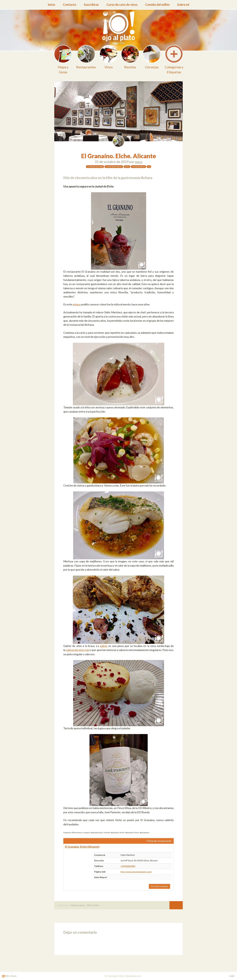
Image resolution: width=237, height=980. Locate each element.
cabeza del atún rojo (77, 650)
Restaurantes (78, 905)
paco (139, 162)
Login (232, 976)
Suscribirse (91, 5)
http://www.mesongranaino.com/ (136, 872)
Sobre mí (183, 5)
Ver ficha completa (159, 886)
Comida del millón (157, 5)
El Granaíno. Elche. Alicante (119, 156)
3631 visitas (93, 905)
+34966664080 (128, 866)
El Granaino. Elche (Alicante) (82, 847)
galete (104, 646)
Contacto (70, 5)
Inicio (51, 5)
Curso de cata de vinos (122, 5)
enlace (77, 304)
